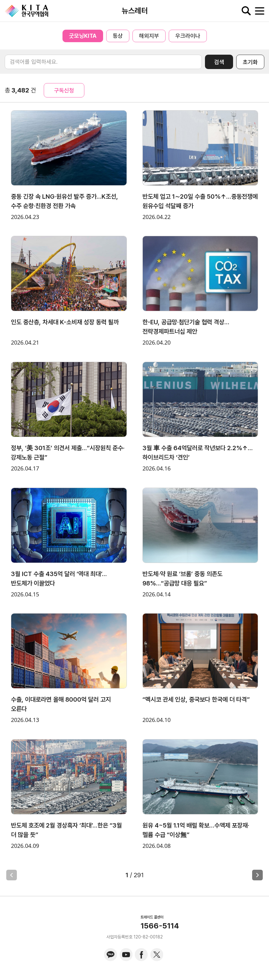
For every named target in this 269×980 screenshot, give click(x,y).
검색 (219, 62)
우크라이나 (188, 36)
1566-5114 (160, 926)
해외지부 (149, 36)
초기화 (250, 62)
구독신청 (64, 90)
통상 (118, 36)
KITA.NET (27, 11)
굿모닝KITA (83, 36)
